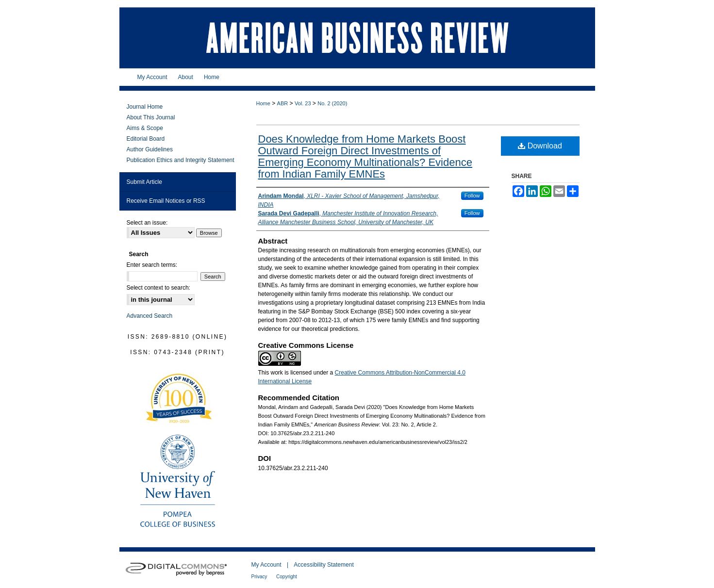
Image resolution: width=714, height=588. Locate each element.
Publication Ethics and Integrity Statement (181, 160)
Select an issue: (147, 223)
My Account (267, 565)
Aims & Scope (145, 128)
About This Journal (151, 117)
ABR (283, 103)
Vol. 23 (303, 103)
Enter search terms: (152, 265)
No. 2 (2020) (332, 103)
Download (540, 146)
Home (263, 103)
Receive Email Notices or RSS (166, 201)
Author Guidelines (150, 149)
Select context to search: (158, 288)
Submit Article (144, 182)
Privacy (260, 577)
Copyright (287, 577)
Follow (472, 196)
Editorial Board (146, 139)
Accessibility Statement (324, 565)
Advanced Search (150, 316)
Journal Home (145, 107)
